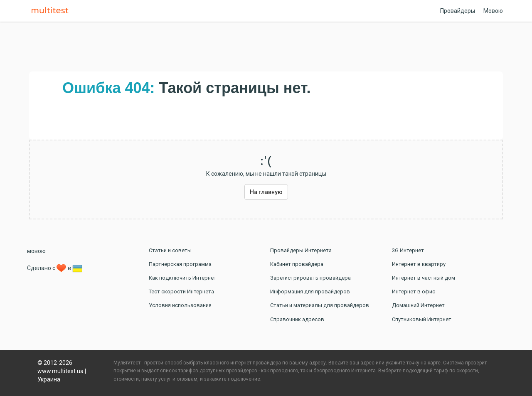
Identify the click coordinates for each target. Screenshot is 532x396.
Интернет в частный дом (424, 278)
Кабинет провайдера (297, 264)
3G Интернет (408, 250)
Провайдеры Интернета (301, 250)
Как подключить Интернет (183, 278)
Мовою (493, 11)
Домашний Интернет (418, 305)
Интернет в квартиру (419, 264)
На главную (266, 192)
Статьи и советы (170, 250)
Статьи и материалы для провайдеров (320, 305)
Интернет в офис (414, 291)
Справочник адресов (297, 319)
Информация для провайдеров (310, 291)
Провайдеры (458, 11)
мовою (36, 251)
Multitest (52, 11)
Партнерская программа (180, 264)
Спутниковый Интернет (422, 319)
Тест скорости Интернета (181, 291)
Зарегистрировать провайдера (310, 278)
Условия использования (180, 305)
